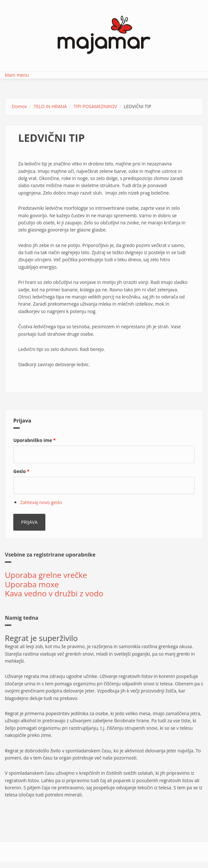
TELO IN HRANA (50, 106)
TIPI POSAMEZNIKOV (95, 106)
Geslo (21, 471)
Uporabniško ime (35, 440)
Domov (19, 106)
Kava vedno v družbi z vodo (54, 593)
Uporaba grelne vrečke (46, 575)
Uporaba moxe (32, 584)
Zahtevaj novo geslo (41, 502)
